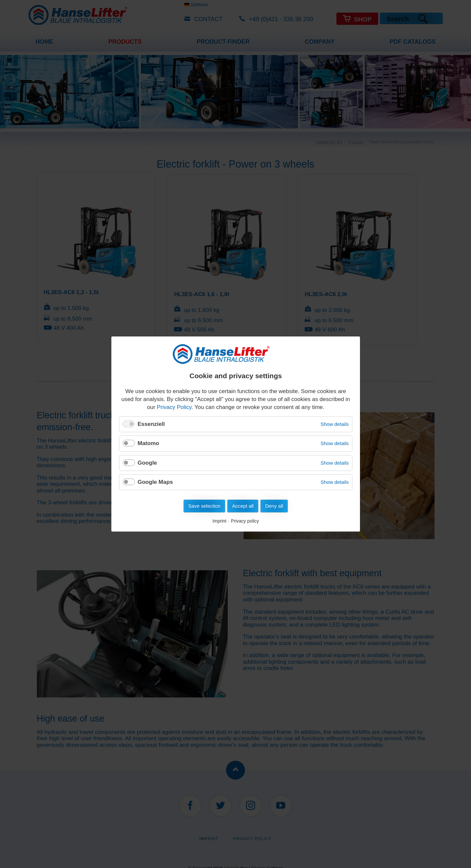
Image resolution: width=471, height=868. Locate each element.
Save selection (204, 506)
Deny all (274, 506)
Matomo (148, 443)
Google (147, 462)
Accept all (243, 506)
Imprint (219, 521)
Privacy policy (245, 521)
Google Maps (155, 482)
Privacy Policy (174, 407)
